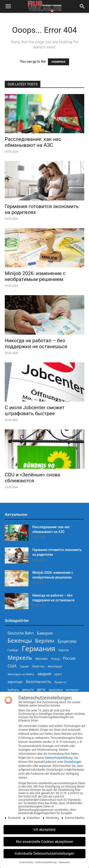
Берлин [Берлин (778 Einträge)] (45, 641)
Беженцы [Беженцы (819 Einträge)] (20, 641)
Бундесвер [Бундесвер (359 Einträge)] (67, 641)
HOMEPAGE (58, 62)
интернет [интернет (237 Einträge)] (72, 690)
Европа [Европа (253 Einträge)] (63, 650)
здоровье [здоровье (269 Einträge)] (56, 690)
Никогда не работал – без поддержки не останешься (36, 344)
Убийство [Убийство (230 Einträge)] (38, 666)
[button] (8, 6)
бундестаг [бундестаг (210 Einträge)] (61, 682)
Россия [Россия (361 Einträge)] (69, 658)
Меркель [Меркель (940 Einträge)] (20, 657)
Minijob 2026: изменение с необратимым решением (35, 276)
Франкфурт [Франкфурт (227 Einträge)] (55, 666)
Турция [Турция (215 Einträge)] (24, 666)
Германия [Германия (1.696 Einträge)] (39, 649)
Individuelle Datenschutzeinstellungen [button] (45, 854)
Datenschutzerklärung (59, 758)
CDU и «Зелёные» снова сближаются (32, 478)
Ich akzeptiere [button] (44, 830)
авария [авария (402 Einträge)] (44, 674)
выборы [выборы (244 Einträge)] (13, 690)
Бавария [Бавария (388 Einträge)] (45, 633)
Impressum (64, 862)
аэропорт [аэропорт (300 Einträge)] (15, 682)
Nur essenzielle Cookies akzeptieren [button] (44, 842)
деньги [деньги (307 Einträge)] (28, 690)
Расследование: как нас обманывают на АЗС (33, 142)
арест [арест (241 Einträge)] (58, 674)
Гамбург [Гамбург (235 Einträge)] (13, 650)
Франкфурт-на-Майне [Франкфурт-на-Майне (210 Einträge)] (21, 674)
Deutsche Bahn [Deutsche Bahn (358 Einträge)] (21, 633)
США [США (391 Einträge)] (12, 666)
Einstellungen (73, 762)
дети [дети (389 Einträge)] (41, 690)
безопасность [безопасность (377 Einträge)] (39, 682)
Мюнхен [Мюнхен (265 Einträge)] (42, 659)
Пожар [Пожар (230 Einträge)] (55, 659)
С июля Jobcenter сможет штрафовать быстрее (35, 410)
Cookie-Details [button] (27, 862)
